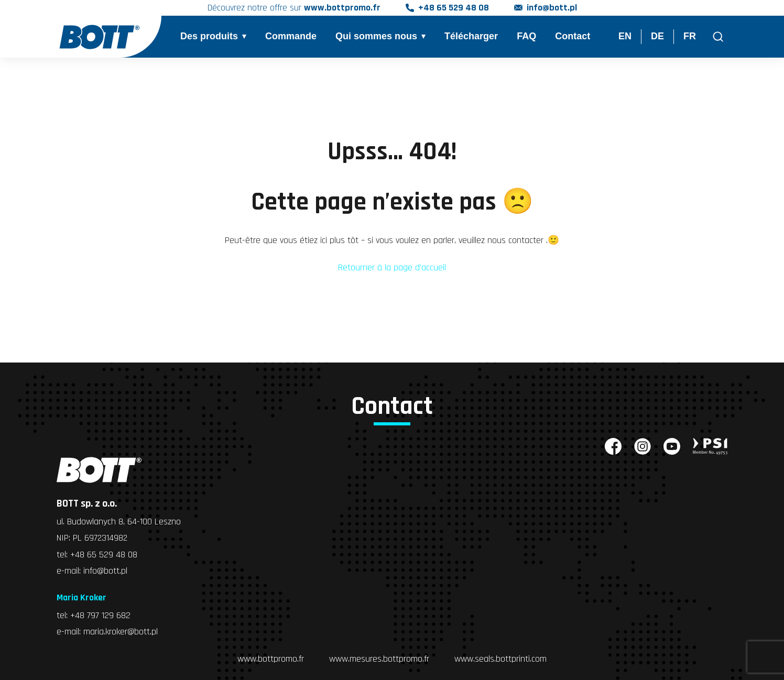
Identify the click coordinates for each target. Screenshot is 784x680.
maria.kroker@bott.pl (121, 630)
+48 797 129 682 (100, 614)
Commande (291, 37)
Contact (573, 37)
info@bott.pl (552, 8)
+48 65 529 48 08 (454, 8)
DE (657, 37)
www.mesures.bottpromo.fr (379, 657)
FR (690, 37)
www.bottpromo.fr (271, 657)
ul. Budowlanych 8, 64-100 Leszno (119, 522)
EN (625, 37)
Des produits (209, 37)
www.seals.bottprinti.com (500, 657)
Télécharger (471, 37)
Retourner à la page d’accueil (392, 267)
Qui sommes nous (376, 37)
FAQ (526, 37)
